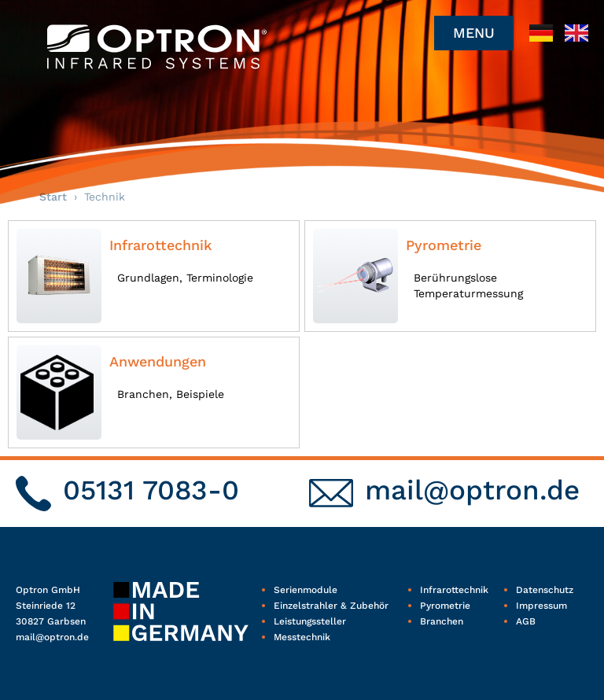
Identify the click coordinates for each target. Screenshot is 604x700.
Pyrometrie (444, 245)
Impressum (541, 606)
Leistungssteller (310, 621)
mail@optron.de (472, 490)
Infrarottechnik (161, 245)
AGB (526, 621)
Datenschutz (545, 590)
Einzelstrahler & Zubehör (331, 606)
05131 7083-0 (151, 490)
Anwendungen (158, 361)
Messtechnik (302, 637)
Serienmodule (306, 590)
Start (53, 197)
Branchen (442, 621)
